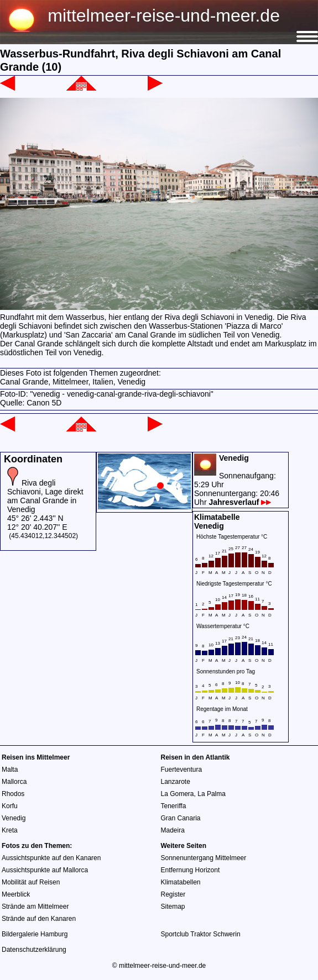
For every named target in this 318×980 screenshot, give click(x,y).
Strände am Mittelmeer (35, 907)
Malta (10, 770)
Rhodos (13, 794)
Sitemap (173, 907)
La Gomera (178, 794)
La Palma (212, 794)
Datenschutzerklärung (34, 950)
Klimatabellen (181, 882)
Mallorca (14, 782)
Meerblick (16, 894)
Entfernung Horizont (191, 870)
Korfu (10, 806)
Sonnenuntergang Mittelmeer (204, 858)
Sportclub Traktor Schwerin (201, 934)
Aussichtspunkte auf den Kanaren (51, 858)
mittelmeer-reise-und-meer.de (164, 15)
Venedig (14, 818)
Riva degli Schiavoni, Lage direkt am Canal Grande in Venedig (45, 496)
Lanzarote (176, 782)
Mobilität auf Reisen (31, 882)
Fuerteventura (182, 770)
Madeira (173, 830)
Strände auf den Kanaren (39, 919)
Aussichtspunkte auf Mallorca (45, 870)
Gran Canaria (181, 818)
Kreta (10, 830)
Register (173, 894)
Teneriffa (174, 806)
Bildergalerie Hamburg (35, 934)
